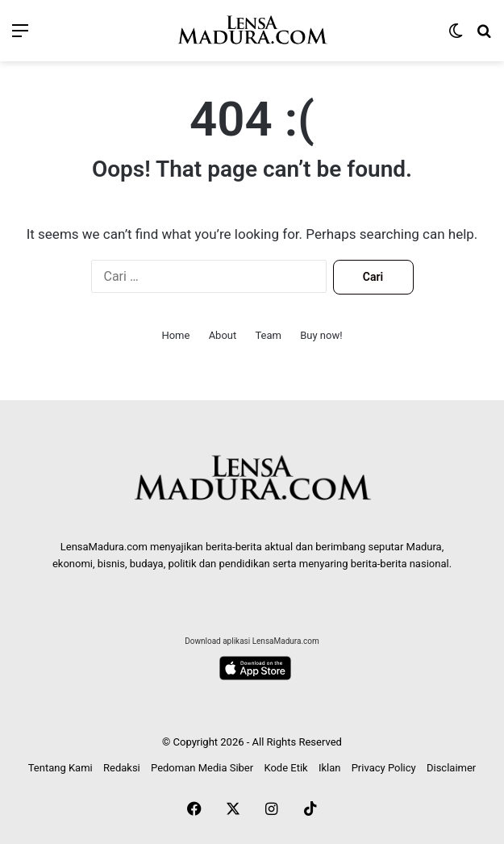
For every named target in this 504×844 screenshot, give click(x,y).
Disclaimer (451, 768)
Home (175, 335)
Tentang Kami (60, 768)
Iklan (330, 768)
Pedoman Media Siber (202, 768)
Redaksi (122, 768)
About (223, 335)
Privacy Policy (384, 768)
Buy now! (321, 335)
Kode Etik (285, 768)
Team (268, 335)
